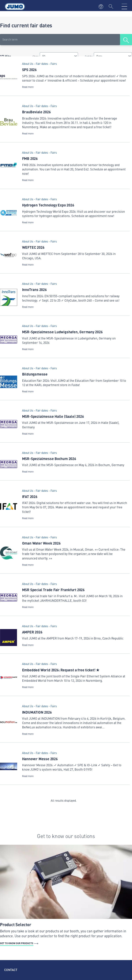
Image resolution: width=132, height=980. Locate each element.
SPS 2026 (29, 69)
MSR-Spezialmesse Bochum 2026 (49, 458)
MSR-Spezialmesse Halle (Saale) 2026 (53, 416)
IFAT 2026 (30, 496)
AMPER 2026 (32, 632)
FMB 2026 (30, 158)
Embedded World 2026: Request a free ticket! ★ (61, 670)
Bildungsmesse (35, 374)
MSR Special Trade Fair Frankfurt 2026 (53, 590)
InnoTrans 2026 (34, 289)
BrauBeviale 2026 (36, 112)
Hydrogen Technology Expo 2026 (48, 205)
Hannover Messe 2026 (40, 759)
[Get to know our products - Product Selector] (66, 895)
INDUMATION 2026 (37, 712)
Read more (28, 87)
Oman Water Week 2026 (41, 543)
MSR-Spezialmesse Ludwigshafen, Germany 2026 (62, 332)
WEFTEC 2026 (33, 247)
